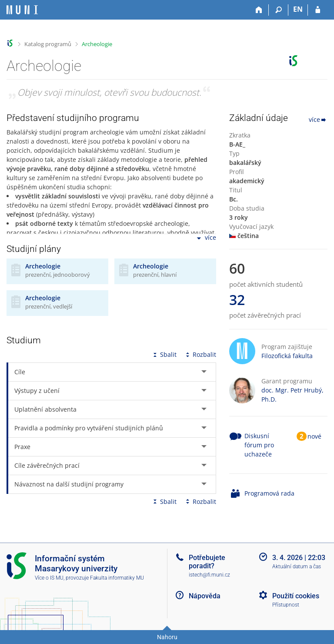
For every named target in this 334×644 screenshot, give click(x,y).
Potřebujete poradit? (207, 562)
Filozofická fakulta (287, 356)
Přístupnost (286, 605)
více (206, 238)
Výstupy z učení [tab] (37, 391)
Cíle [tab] (20, 372)
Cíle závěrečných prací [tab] (47, 465)
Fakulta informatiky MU (117, 578)
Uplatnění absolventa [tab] (45, 409)
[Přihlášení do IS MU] (318, 10)
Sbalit (164, 354)
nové (314, 436)
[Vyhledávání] (279, 10)
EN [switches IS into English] (298, 9)
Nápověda (205, 596)
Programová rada (269, 493)
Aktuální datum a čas (297, 567)
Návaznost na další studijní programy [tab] (69, 484)
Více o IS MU (49, 578)
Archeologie (97, 44)
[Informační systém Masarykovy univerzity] (22, 10)
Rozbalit (200, 354)
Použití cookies (296, 596)
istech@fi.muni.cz (209, 575)
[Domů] (259, 10)
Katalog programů (48, 44)
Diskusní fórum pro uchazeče (259, 445)
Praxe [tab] (22, 447)
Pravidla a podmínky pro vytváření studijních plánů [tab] (89, 428)
